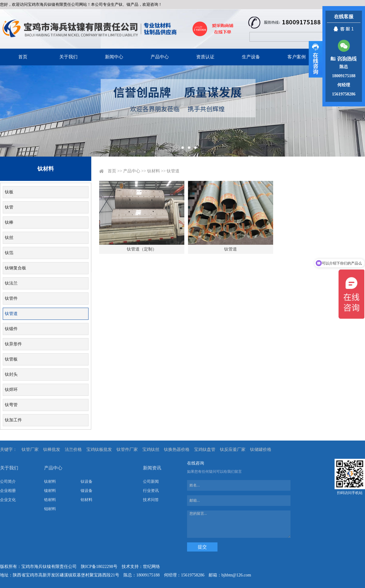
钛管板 (11, 359)
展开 (316, 59)
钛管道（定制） (142, 249)
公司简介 (8, 481)
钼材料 (50, 509)
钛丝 (9, 238)
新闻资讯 (152, 468)
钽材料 (87, 500)
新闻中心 (114, 57)
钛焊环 (11, 390)
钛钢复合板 (16, 268)
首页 (23, 57)
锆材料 (50, 500)
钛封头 (11, 374)
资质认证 (205, 57)
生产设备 (251, 57)
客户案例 (297, 57)
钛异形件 (13, 344)
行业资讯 (151, 491)
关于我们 (68, 57)
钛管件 (11, 298)
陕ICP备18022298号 (99, 567)
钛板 (9, 192)
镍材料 (50, 491)
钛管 (9, 207)
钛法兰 (11, 283)
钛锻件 (11, 329)
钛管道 (11, 314)
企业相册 (8, 491)
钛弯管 (11, 405)
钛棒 (9, 222)
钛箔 (9, 253)
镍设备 (87, 491)
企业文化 (8, 500)
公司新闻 (151, 481)
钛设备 (87, 481)
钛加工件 (13, 420)
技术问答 (151, 500)
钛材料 (154, 171)
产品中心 (160, 57)
